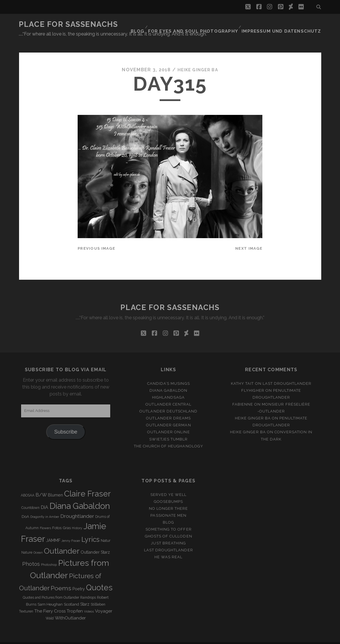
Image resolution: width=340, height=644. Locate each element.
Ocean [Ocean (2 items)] (38, 542)
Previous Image (96, 238)
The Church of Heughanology (169, 435)
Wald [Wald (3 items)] (50, 608)
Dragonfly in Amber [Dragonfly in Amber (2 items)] (45, 506)
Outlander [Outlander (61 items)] (62, 540)
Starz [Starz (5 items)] (85, 593)
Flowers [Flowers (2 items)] (45, 517)
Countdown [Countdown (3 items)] (30, 497)
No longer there (169, 498)
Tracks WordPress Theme (145, 638)
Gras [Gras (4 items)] (67, 517)
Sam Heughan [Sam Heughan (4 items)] (50, 594)
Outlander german (169, 414)
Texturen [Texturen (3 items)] (26, 601)
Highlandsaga (169, 387)
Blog (154, 24)
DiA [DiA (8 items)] (44, 497)
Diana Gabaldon (169, 380)
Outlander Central (168, 394)
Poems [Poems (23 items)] (61, 577)
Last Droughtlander (287, 373)
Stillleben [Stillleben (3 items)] (98, 594)
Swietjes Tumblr (168, 429)
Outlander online (169, 422)
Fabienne (243, 394)
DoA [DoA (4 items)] (25, 506)
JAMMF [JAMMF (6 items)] (53, 530)
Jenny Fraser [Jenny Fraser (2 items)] (71, 530)
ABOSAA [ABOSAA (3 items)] (28, 485)
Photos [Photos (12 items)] (31, 553)
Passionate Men (168, 505)
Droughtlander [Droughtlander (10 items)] (77, 505)
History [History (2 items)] (77, 517)
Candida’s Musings (169, 373)
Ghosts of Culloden (169, 526)
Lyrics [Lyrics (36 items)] (90, 529)
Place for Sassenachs (68, 24)
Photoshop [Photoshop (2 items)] (49, 554)
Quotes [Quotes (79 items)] (99, 577)
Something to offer (169, 519)
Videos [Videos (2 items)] (89, 601)
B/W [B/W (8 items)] (41, 484)
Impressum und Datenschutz (287, 24)
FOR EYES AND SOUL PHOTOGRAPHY (206, 24)
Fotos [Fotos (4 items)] (57, 517)
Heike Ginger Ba (198, 59)
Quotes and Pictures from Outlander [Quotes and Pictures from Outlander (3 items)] (51, 587)
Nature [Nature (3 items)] (27, 542)
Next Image (249, 238)
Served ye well (169, 484)
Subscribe (66, 421)
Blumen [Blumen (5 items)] (55, 484)
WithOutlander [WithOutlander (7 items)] (70, 607)
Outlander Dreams (168, 407)
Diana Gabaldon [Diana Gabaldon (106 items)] (80, 495)
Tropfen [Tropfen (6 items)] (75, 600)
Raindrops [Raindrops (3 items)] (88, 587)
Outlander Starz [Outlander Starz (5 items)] (95, 542)
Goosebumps (168, 491)
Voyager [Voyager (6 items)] (104, 600)
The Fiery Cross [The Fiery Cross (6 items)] (50, 600)
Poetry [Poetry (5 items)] (79, 578)
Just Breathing (168, 532)
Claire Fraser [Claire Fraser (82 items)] (87, 483)
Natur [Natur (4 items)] (106, 530)
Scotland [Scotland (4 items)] (71, 594)
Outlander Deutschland (168, 401)
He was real (168, 546)
